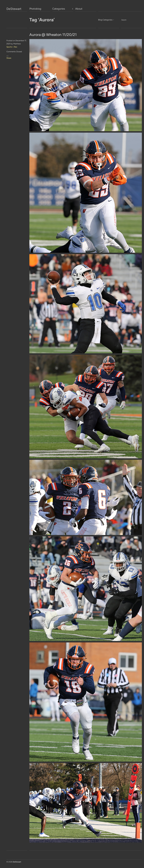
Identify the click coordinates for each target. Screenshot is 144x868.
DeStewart (14, 9)
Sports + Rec (12, 47)
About (79, 9)
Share (9, 58)
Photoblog (35, 9)
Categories (59, 9)
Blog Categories (105, 20)
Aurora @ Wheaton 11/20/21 (53, 35)
